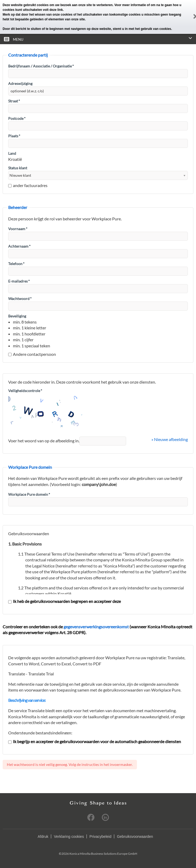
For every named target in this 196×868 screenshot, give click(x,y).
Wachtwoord (20, 299)
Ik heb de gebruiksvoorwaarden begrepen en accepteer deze (64, 601)
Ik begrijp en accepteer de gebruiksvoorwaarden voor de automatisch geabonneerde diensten (95, 741)
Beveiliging (17, 316)
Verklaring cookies (69, 837)
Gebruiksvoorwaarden (135, 837)
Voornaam (18, 229)
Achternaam (19, 246)
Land (12, 153)
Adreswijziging (20, 83)
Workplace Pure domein (29, 494)
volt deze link (53, 10)
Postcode (17, 118)
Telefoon (16, 264)
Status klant (18, 168)
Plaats (14, 136)
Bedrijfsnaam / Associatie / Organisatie (41, 66)
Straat (14, 101)
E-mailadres (19, 281)
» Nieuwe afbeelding (170, 439)
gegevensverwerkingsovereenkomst (96, 627)
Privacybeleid (100, 837)
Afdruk (43, 837)
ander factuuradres (28, 185)
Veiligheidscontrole (25, 391)
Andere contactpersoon (32, 354)
